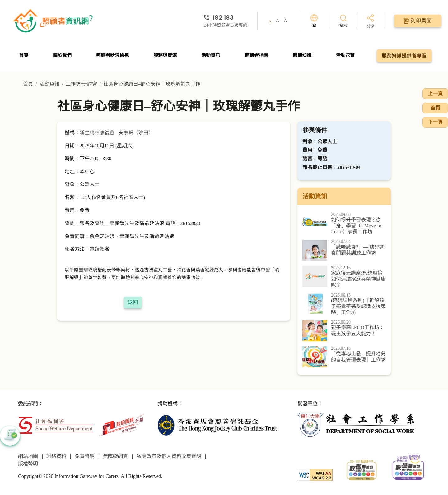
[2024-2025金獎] (362, 469)
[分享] (371, 22)
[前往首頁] (54, 21)
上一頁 (435, 93)
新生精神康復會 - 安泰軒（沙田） (117, 133)
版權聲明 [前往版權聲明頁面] (28, 464)
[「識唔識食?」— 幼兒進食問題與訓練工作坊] (344, 250)
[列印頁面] (418, 21)
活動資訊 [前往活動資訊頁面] (211, 55)
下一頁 (435, 122)
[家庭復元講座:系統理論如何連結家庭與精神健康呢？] (344, 277)
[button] (10, 436)
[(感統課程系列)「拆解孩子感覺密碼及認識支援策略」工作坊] (344, 304)
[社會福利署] (56, 425)
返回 (133, 302)
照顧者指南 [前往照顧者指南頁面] (257, 55)
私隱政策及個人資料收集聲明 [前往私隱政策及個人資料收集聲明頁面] (169, 456)
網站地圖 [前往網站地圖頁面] (28, 456)
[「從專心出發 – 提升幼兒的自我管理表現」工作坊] (344, 357)
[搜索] (343, 21)
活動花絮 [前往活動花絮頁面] (345, 55)
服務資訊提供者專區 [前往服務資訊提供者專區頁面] (404, 56)
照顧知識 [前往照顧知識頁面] (302, 55)
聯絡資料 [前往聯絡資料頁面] (56, 456)
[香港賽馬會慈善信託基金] (217, 425)
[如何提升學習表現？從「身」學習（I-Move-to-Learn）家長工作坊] (344, 224)
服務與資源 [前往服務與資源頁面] (165, 55)
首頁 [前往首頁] (24, 55)
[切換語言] (314, 21)
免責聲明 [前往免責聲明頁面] (85, 456)
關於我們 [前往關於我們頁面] (62, 55)
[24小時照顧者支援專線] (226, 17)
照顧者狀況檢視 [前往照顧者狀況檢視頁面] (112, 55)
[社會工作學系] (357, 425)
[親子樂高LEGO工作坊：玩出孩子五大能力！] (344, 331)
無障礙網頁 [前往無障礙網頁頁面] (115, 456)
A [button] (270, 21)
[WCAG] (315, 475)
